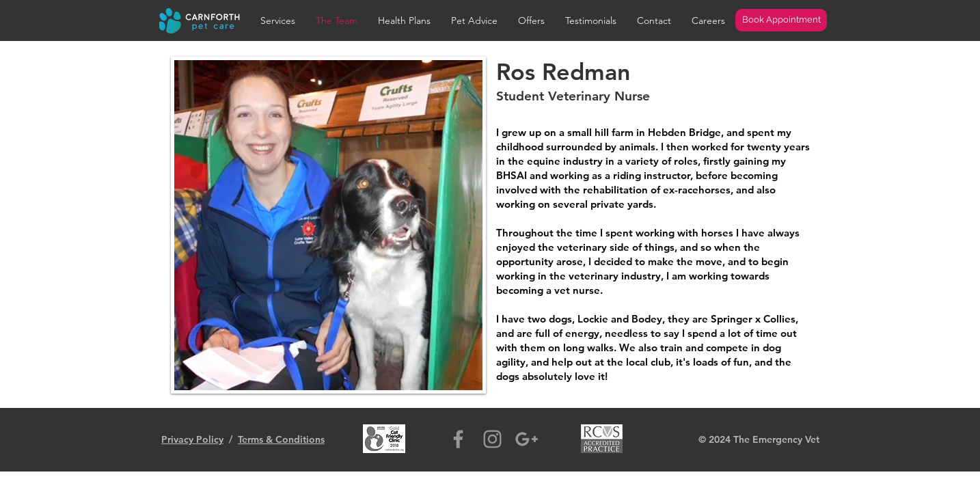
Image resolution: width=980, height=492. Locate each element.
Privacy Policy (192, 439)
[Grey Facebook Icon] (458, 439)
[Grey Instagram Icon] (492, 439)
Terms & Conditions (281, 439)
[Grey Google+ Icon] (527, 439)
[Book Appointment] (781, 20)
